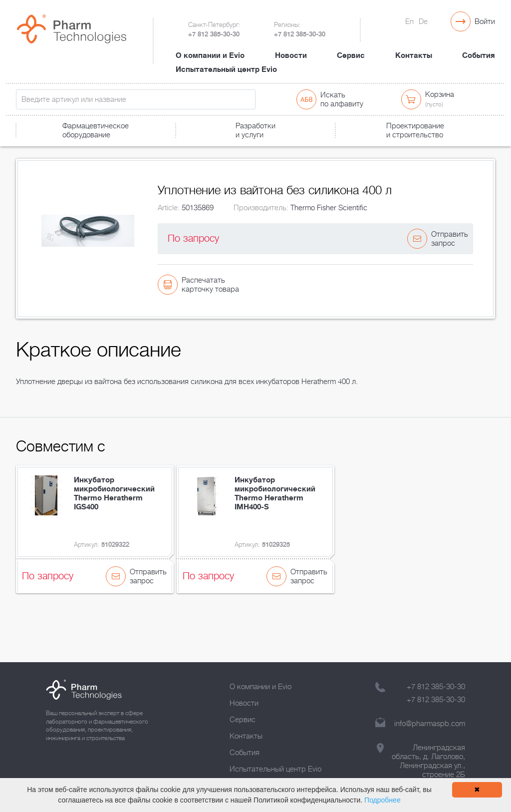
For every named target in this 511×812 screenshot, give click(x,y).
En (409, 21)
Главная (28, 148)
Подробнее (383, 800)
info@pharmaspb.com (430, 724)
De (423, 21)
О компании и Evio (210, 46)
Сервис (351, 46)
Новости (291, 46)
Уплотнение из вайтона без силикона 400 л (220, 148)
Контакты (414, 46)
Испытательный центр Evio (226, 60)
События (479, 46)
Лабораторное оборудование (97, 148)
